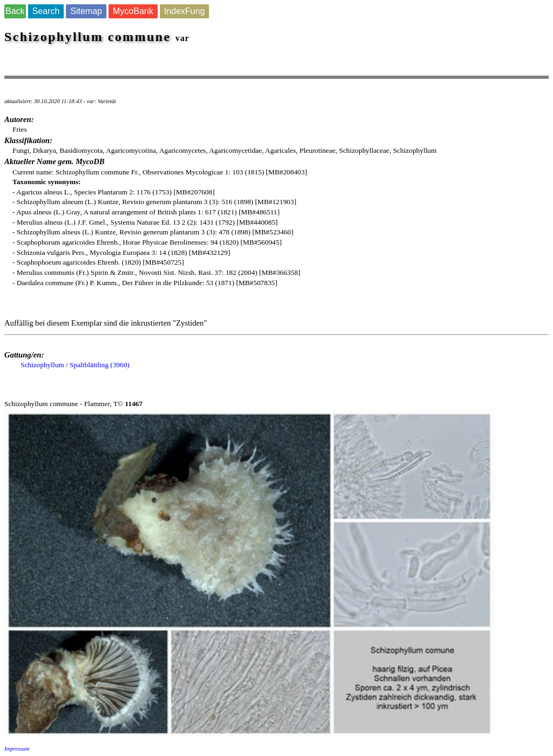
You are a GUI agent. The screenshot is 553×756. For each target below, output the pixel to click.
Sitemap (86, 11)
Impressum (17, 749)
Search (46, 11)
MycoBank (133, 11)
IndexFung (185, 11)
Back (15, 11)
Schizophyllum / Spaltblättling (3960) (75, 365)
